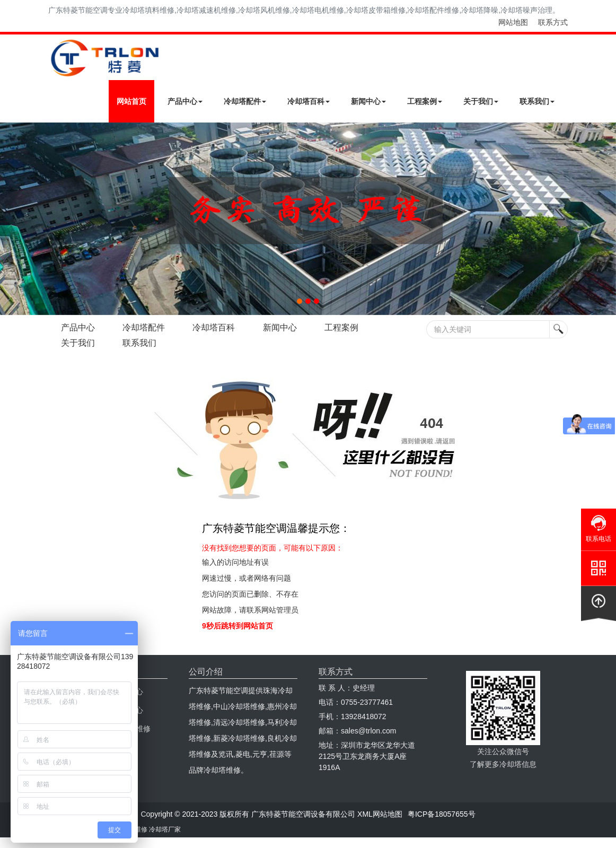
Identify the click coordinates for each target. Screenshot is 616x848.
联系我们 (537, 101)
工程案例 (425, 101)
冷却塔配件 (245, 101)
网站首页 (131, 101)
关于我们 (481, 101)
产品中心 (185, 101)
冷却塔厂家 (165, 829)
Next (11, 218)
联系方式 (553, 22)
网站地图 (513, 22)
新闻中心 (368, 101)
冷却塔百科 (309, 101)
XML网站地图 (380, 814)
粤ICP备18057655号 (442, 814)
